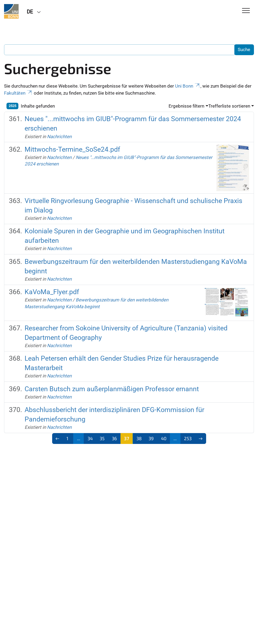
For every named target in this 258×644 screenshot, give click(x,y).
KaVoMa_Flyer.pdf (52, 292)
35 (102, 438)
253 (188, 438)
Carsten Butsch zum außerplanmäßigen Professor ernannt (112, 389)
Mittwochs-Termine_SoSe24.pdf (72, 149)
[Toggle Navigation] (246, 11)
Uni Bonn (188, 86)
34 (90, 438)
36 (114, 438)
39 (151, 438)
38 (139, 438)
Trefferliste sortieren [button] (229, 106)
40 (164, 438)
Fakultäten (18, 93)
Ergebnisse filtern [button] (186, 106)
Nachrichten (59, 137)
